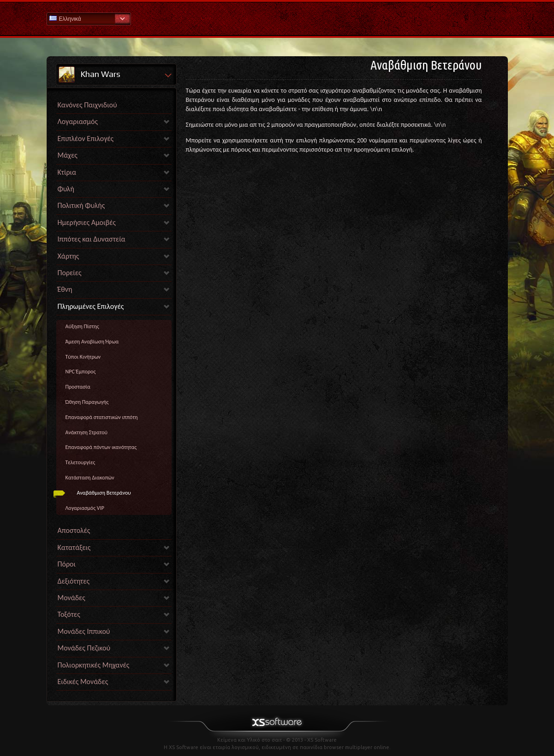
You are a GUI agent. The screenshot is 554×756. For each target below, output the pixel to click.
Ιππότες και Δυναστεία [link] (92, 239)
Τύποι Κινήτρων (83, 357)
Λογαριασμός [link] (78, 121)
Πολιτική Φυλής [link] (81, 205)
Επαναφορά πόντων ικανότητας (101, 447)
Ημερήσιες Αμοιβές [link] (87, 222)
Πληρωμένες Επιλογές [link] (91, 306)
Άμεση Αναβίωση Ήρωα (92, 342)
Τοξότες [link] (69, 614)
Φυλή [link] (66, 189)
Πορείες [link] (70, 273)
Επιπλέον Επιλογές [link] (86, 139)
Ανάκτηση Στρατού (87, 432)
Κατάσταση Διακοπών (90, 478)
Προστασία (78, 387)
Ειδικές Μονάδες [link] (83, 682)
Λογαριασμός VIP (85, 508)
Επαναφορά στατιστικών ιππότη (102, 417)
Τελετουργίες (80, 462)
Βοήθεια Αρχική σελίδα (277, 18)
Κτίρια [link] (67, 172)
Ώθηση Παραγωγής (87, 402)
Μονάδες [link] (71, 598)
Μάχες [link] (68, 155)
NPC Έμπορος (81, 372)
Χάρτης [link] (69, 256)
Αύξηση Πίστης (82, 326)
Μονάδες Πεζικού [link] (84, 648)
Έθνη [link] (65, 289)
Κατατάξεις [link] (74, 547)
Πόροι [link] (67, 564)
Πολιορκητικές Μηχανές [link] (94, 665)
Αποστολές (74, 530)
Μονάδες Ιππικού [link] (84, 631)
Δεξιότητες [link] (74, 581)
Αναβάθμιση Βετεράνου (104, 493)
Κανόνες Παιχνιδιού (87, 105)
